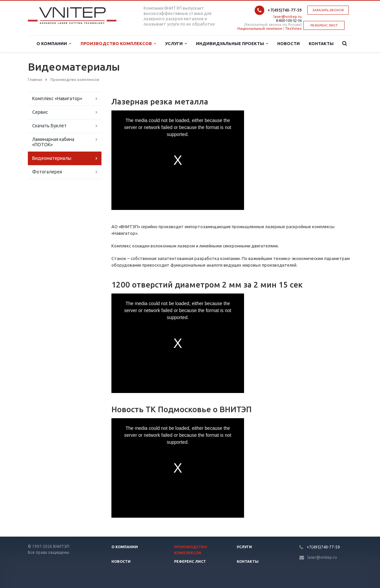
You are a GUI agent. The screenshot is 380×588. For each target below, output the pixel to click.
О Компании (54, 44)
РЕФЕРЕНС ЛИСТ (324, 25)
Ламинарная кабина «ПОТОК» (53, 142)
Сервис (40, 112)
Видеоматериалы (52, 158)
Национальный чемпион (260, 29)
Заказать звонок (328, 10)
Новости (288, 43)
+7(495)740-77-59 (285, 10)
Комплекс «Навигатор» (57, 98)
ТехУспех (293, 29)
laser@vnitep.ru (288, 17)
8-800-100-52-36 (289, 21)
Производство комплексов (118, 44)
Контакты (321, 43)
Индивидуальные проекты (232, 44)
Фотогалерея (47, 172)
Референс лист (190, 561)
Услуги (176, 44)
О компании (125, 547)
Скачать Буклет (49, 126)
